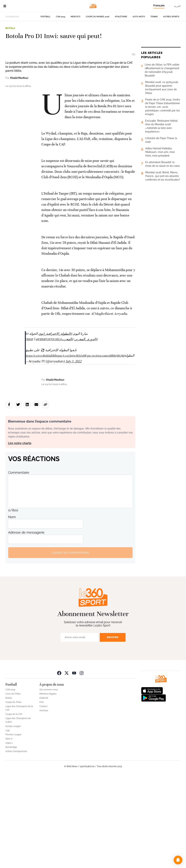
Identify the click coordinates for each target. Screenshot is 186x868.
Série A (9, 831)
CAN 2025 (61, 40)
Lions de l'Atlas (13, 786)
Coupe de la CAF (14, 806)
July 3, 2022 (74, 453)
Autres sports (171, 40)
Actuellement (12, 40)
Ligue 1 (9, 835)
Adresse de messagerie (26, 624)
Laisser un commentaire (70, 644)
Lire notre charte (20, 535)
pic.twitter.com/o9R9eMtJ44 (106, 447)
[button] (178, 860)
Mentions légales (48, 786)
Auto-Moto (139, 40)
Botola (10, 51)
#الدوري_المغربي (86, 431)
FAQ (42, 794)
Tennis (154, 40)
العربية (177, 6)
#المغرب (67, 431)
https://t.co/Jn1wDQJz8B (70, 447)
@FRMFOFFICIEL (48, 431)
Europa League (13, 818)
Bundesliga (11, 839)
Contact (43, 798)
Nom (12, 609)
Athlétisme (121, 40)
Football (46, 40)
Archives (44, 802)
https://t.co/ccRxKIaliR (40, 447)
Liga (8, 822)
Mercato (75, 40)
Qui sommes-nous (49, 782)
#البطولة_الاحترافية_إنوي (55, 426)
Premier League (13, 826)
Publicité (44, 790)
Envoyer (113, 729)
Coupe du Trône (13, 794)
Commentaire (19, 564)
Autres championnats (16, 843)
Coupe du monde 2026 (98, 40)
